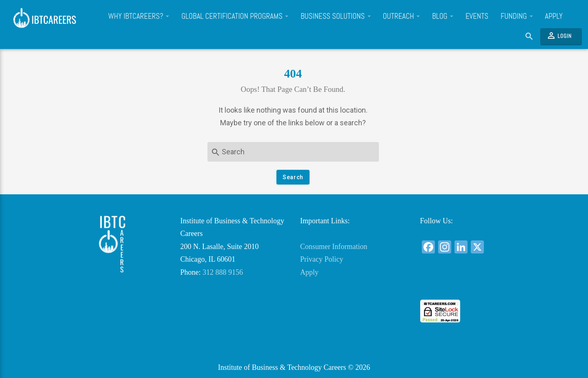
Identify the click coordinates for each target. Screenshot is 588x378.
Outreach (402, 16)
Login (559, 36)
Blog (443, 16)
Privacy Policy (322, 259)
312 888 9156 (223, 272)
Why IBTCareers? (139, 16)
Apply (554, 16)
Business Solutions (335, 16)
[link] (474, 285)
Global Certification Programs (235, 16)
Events (477, 16)
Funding (517, 16)
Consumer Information (334, 247)
